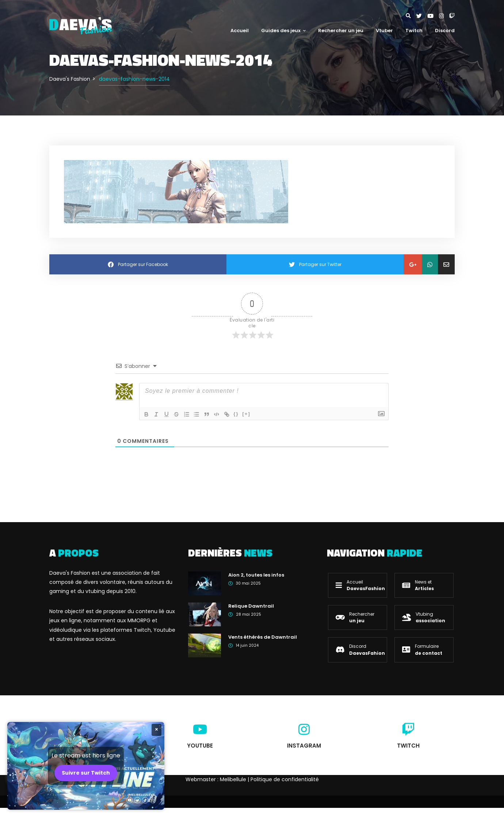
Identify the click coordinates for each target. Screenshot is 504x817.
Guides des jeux (283, 31)
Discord (445, 31)
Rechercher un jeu (341, 31)
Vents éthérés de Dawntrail (263, 637)
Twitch (414, 31)
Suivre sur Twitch (86, 773)
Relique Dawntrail (251, 606)
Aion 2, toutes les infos (256, 575)
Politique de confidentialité (285, 779)
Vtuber (384, 31)
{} (238, 414)
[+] (248, 414)
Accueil (240, 31)
